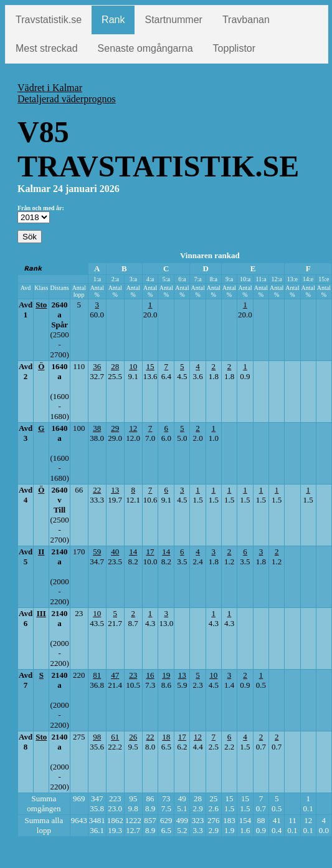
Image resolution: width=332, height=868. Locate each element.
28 (115, 366)
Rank (113, 20)
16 (150, 675)
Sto (41, 305)
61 (115, 737)
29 (115, 428)
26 (133, 737)
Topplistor (234, 48)
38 (97, 428)
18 (166, 737)
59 (97, 552)
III (41, 613)
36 (97, 366)
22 (97, 490)
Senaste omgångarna (145, 48)
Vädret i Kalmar (50, 88)
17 (150, 552)
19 (166, 675)
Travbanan (246, 20)
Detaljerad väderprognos (67, 99)
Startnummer (173, 20)
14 (133, 552)
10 (133, 366)
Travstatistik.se (49, 20)
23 (133, 675)
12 (133, 428)
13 (115, 490)
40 (115, 552)
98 (97, 737)
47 (115, 675)
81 (97, 675)
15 (150, 366)
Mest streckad (47, 48)
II (41, 552)
